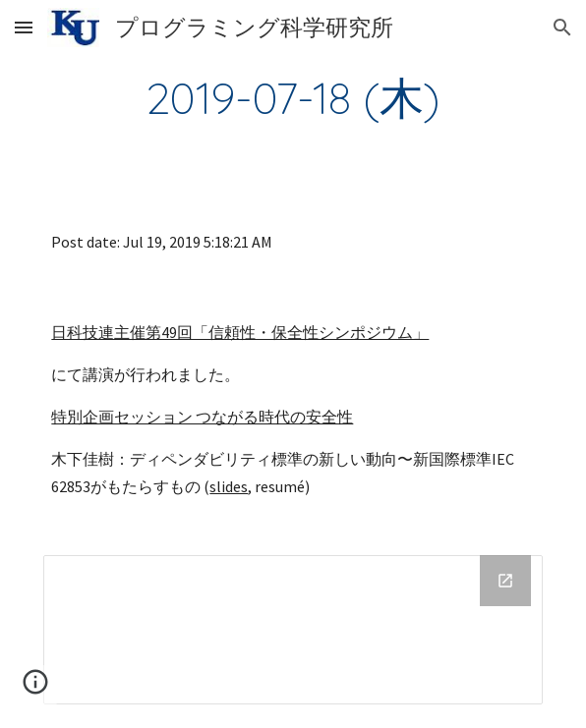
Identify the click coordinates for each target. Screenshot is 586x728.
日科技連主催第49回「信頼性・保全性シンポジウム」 (240, 332)
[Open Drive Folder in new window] (505, 581)
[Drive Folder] (293, 630)
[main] (293, 97)
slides (229, 486)
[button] (24, 27)
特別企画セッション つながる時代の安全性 (202, 417)
